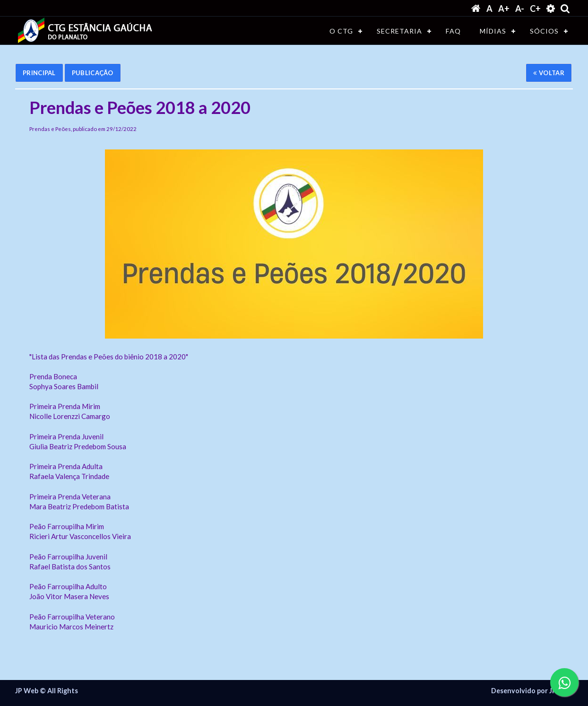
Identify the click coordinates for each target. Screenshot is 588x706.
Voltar (549, 73)
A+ (504, 9)
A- (520, 9)
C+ (535, 9)
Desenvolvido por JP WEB (532, 691)
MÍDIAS (493, 31)
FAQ (453, 31)
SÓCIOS (544, 31)
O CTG (341, 31)
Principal (39, 73)
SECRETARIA (399, 31)
